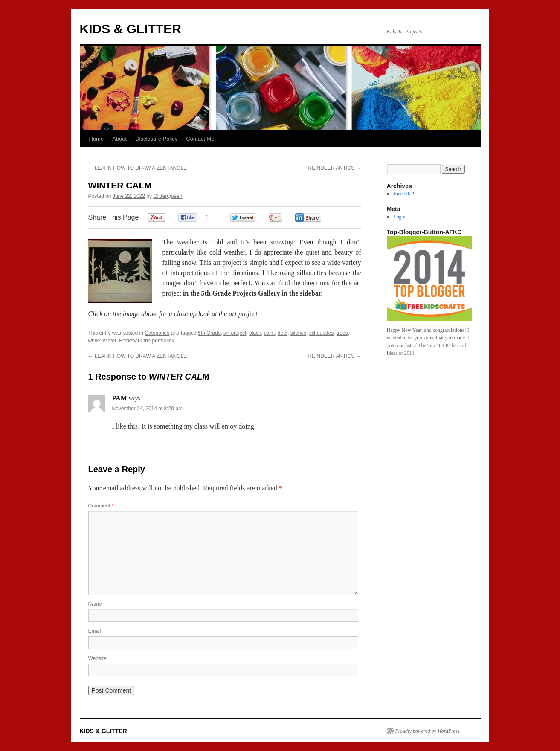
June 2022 (404, 194)
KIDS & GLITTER (131, 29)
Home (97, 139)
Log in (400, 217)
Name (95, 604)
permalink (163, 341)
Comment (101, 506)
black (255, 333)
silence (298, 333)
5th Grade (209, 333)
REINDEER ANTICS (334, 168)
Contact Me (200, 139)
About (119, 139)
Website (97, 658)
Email (95, 631)
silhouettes (321, 333)
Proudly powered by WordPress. (428, 731)
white (94, 341)
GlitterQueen (168, 196)
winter (109, 341)
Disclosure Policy (156, 139)
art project (235, 333)
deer (283, 333)
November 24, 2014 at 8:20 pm (147, 409)
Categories (157, 333)
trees (342, 333)
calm (269, 333)
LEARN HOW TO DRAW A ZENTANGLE (138, 168)
